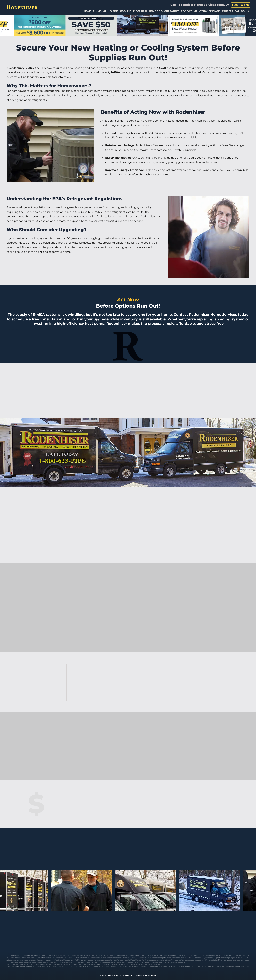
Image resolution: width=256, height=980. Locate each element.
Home (88, 11)
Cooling (126, 11)
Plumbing (99, 11)
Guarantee (172, 11)
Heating (113, 11)
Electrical (140, 11)
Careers (227, 11)
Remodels (156, 11)
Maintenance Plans (207, 11)
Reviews (186, 11)
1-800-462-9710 (241, 5)
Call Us (240, 11)
